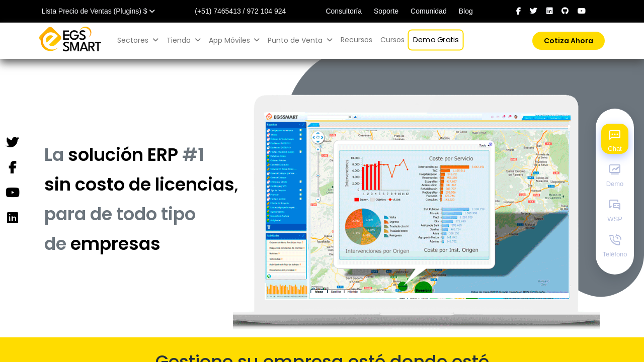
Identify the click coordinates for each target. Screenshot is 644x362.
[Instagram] (12, 218)
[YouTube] (12, 193)
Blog (466, 11)
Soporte (386, 11)
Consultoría (344, 11)
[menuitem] (356, 40)
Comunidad (429, 11)
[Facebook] (12, 168)
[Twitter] (12, 143)
